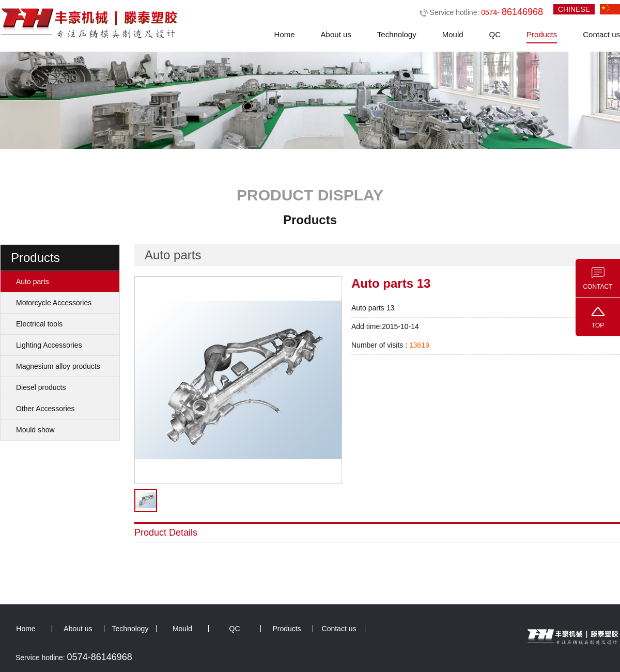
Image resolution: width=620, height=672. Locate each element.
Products (542, 34)
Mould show (35, 430)
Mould (453, 34)
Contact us (601, 34)
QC (495, 34)
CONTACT (598, 287)
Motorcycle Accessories (54, 303)
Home (285, 34)
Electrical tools (39, 324)
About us (336, 34)
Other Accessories (45, 409)
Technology (397, 34)
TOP (598, 325)
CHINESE (574, 9)
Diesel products (41, 387)
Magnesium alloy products (58, 366)
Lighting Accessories (49, 345)
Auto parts (33, 282)
